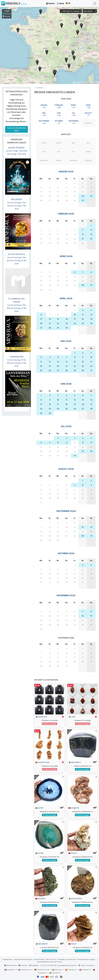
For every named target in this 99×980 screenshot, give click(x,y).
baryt (72, 944)
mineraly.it (57, 970)
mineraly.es (71, 970)
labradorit (75, 762)
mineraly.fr (10, 970)
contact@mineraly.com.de (67, 965)
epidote (40, 898)
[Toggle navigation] (95, 3)
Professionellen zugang (86, 959)
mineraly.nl (85, 970)
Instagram (34, 965)
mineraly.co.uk (25, 970)
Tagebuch (40, 88)
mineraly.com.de (42, 970)
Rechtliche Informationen (23, 959)
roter (72, 717)
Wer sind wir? (51, 959)
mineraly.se (55, 973)
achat (39, 808)
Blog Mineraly (11, 965)
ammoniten (75, 898)
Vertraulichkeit (39, 959)
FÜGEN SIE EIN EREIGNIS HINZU (16, 129)
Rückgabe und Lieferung (67, 959)
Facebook (23, 965)
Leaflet (76, 83)
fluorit (73, 853)
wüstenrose (42, 762)
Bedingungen (8, 959)
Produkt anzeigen (50, 724)
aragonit (74, 808)
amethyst (41, 717)
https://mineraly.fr (88, 965)
